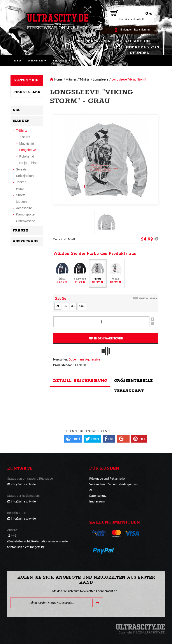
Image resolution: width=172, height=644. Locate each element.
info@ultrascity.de (23, 484)
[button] (37, 61)
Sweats (21, 169)
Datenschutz (98, 496)
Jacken (21, 182)
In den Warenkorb (106, 338)
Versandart (129, 391)
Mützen (21, 202)
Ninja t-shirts (28, 163)
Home (58, 79)
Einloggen (126, 30)
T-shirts (25, 137)
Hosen (21, 189)
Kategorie (26, 80)
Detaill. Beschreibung (80, 381)
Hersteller (27, 92)
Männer (71, 79)
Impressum (97, 501)
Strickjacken (25, 176)
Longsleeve (100, 79)
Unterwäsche (26, 221)
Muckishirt (27, 143)
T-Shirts (84, 79)
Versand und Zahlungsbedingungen (113, 484)
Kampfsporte (25, 214)
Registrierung (142, 30)
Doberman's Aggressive (84, 359)
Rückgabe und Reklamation (108, 479)
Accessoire (24, 208)
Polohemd (27, 156)
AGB (92, 490)
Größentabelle (148, 298)
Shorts (21, 195)
